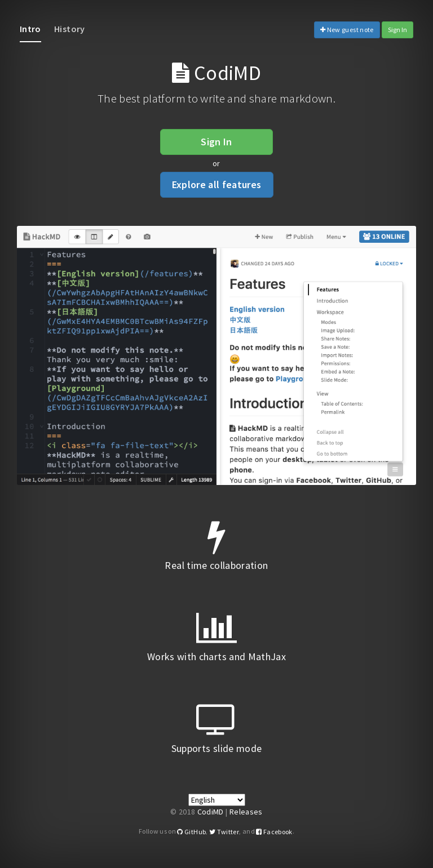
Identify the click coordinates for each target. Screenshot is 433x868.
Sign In (397, 30)
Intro (30, 29)
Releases (246, 812)
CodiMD (211, 812)
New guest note (347, 30)
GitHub (191, 832)
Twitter (224, 832)
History (69, 29)
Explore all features (217, 184)
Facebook (274, 832)
